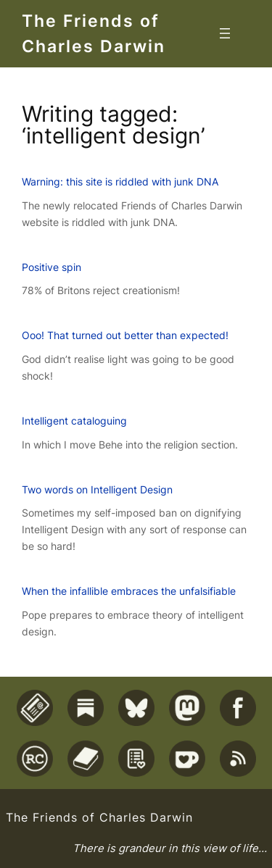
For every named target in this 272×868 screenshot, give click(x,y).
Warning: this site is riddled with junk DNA (120, 181)
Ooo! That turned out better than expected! (125, 335)
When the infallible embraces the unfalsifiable (129, 591)
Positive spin (51, 267)
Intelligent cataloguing (74, 421)
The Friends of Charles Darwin (99, 817)
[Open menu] (225, 33)
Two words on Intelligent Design (97, 489)
